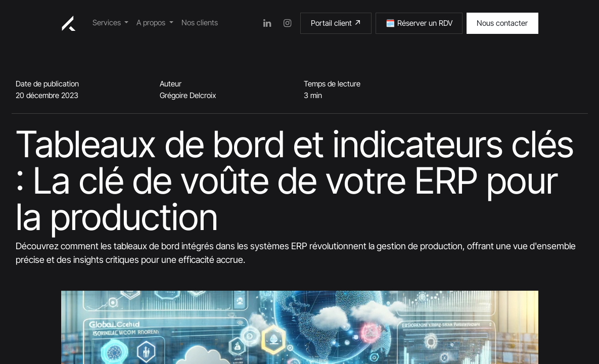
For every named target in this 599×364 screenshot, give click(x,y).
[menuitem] (111, 23)
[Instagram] (287, 23)
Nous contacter (502, 23)
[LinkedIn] (267, 23)
